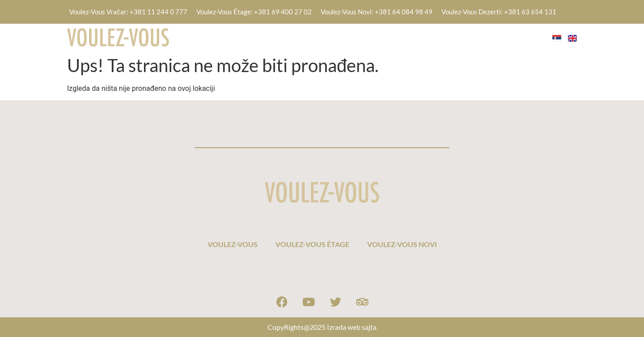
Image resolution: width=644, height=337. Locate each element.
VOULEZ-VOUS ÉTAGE (405, 37)
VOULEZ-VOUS (326, 37)
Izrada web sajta (352, 327)
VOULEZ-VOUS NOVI (495, 37)
